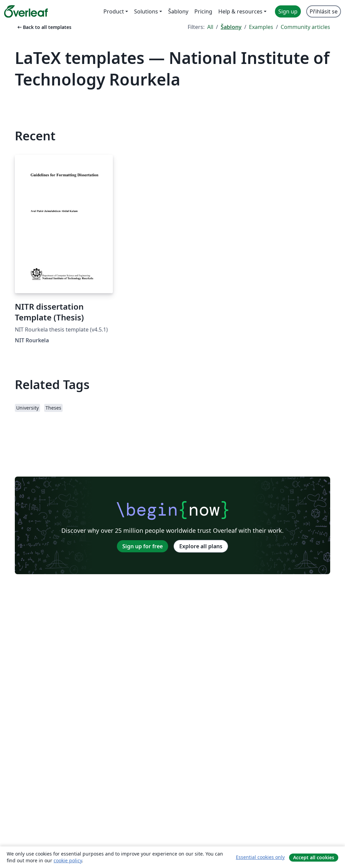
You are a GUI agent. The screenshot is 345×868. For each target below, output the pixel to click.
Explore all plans (201, 546)
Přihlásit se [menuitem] (324, 11)
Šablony (231, 27)
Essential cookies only (260, 857)
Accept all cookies (314, 857)
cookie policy (68, 860)
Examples (261, 27)
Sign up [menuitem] (288, 11)
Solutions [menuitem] (146, 11)
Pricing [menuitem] (203, 11)
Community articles (305, 27)
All (210, 27)
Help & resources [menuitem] (240, 11)
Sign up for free (143, 546)
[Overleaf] (26, 11)
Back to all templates (44, 27)
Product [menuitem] (114, 11)
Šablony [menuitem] (178, 11)
